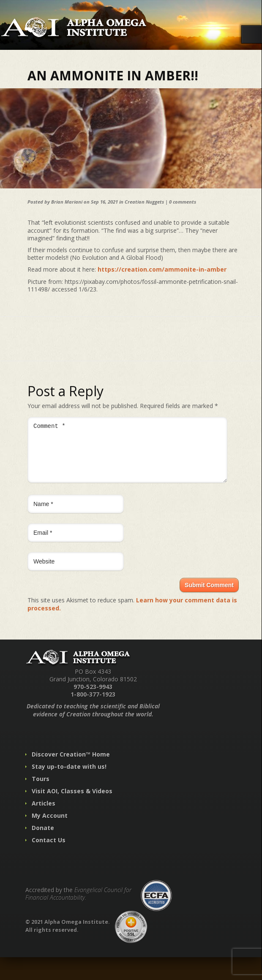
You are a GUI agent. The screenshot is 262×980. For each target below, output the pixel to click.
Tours (41, 789)
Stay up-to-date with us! (69, 777)
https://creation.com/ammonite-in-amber (162, 269)
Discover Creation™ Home (71, 764)
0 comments (183, 202)
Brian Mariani (67, 202)
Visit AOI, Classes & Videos (72, 801)
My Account (50, 826)
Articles (44, 813)
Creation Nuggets (144, 202)
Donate (43, 838)
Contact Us (49, 850)
